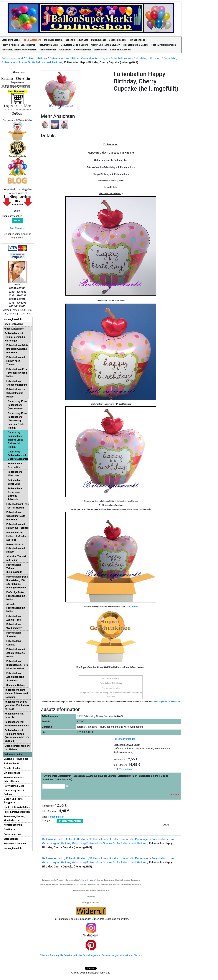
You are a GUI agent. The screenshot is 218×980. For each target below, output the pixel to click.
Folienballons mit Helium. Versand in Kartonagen (79, 58)
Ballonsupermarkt (12, 58)
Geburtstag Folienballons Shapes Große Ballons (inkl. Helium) (109, 843)
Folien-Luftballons (36, 58)
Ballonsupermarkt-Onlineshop (167, 702)
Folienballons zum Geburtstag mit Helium (136, 58)
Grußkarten (133, 606)
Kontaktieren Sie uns (131, 955)
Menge (46, 820)
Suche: (17, 211)
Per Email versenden (125, 739)
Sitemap (44, 955)
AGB (87, 880)
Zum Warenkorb (17, 228)
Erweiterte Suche (73, 955)
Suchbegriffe (56, 955)
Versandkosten (127, 769)
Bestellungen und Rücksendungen (101, 955)
